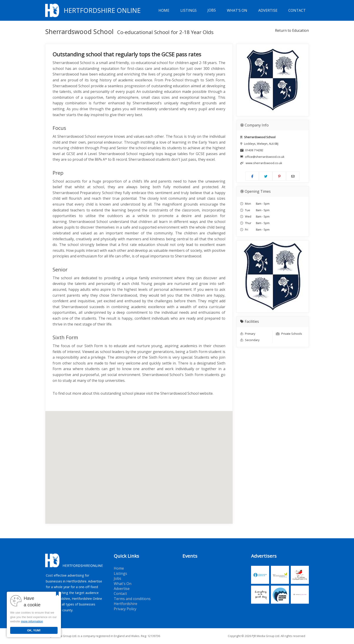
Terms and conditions (132, 599)
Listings (189, 10)
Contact (297, 10)
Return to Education (292, 30)
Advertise (268, 10)
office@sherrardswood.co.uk (265, 157)
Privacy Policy (125, 609)
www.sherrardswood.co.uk (264, 163)
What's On (237, 10)
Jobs (212, 10)
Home (164, 10)
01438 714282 (254, 150)
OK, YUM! (34, 630)
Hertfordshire (126, 604)
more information (32, 621)
